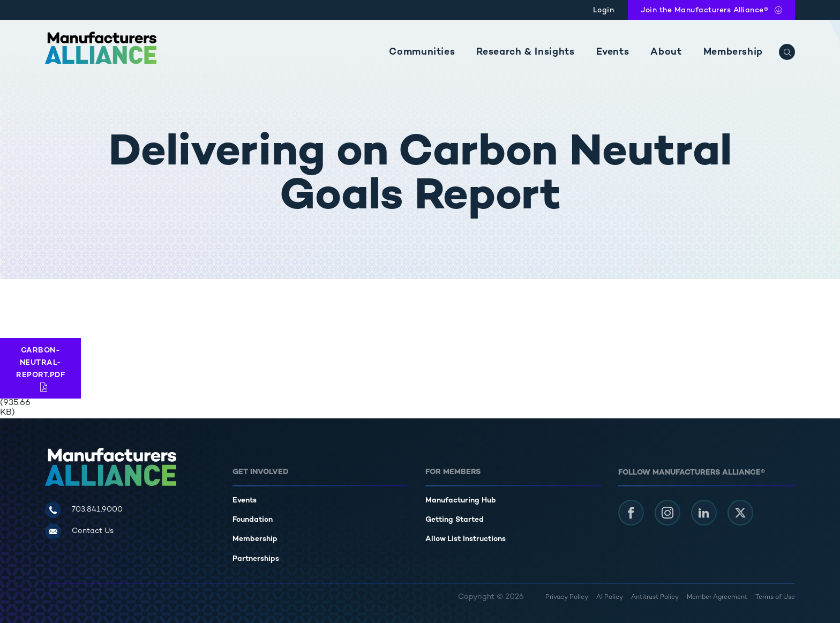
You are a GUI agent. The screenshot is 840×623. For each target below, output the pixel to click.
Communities (422, 52)
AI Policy (610, 598)
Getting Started (455, 520)
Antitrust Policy (655, 598)
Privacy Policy (567, 598)
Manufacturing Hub (461, 501)
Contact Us (93, 531)
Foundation (253, 520)
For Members (453, 472)
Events (613, 52)
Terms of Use (775, 598)
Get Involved (260, 472)
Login (604, 10)
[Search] (787, 52)
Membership (733, 52)
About (666, 52)
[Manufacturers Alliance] (101, 48)
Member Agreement (717, 598)
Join (704, 10)
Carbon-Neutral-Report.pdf (40, 363)
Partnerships (256, 559)
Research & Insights (525, 52)
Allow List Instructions (466, 539)
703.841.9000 (97, 510)
